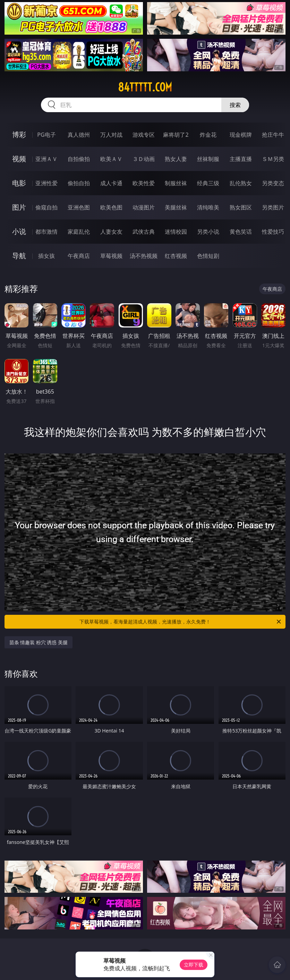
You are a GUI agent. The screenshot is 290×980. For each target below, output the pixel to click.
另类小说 (208, 232)
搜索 (235, 105)
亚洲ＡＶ (46, 159)
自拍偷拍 (79, 159)
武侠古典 (144, 232)
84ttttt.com (145, 87)
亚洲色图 (79, 207)
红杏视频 (176, 256)
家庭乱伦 (79, 232)
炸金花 (208, 135)
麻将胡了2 (176, 135)
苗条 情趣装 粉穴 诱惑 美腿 (39, 642)
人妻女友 (111, 232)
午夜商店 (79, 256)
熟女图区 (241, 207)
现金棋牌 (241, 135)
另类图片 (273, 207)
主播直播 (241, 159)
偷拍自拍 (79, 183)
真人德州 (79, 135)
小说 (19, 231)
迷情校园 (176, 232)
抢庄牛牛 (273, 135)
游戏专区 (144, 135)
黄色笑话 (241, 232)
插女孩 (46, 256)
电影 (19, 183)
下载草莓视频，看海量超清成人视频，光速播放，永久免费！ (181, 622)
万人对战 (111, 135)
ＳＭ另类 (273, 159)
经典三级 (208, 183)
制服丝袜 (176, 183)
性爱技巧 (273, 232)
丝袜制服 (208, 159)
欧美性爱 (144, 183)
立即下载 (194, 965)
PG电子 (46, 135)
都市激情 (46, 232)
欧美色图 (111, 207)
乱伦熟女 (241, 183)
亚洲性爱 (46, 183)
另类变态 (273, 183)
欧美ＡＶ (111, 159)
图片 (19, 207)
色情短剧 (208, 256)
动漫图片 (144, 207)
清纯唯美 (208, 207)
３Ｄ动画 (144, 159)
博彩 (19, 134)
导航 (19, 256)
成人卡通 (111, 183)
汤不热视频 (144, 256)
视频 (19, 159)
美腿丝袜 (176, 207)
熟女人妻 (176, 159)
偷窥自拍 (46, 207)
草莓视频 (111, 256)
